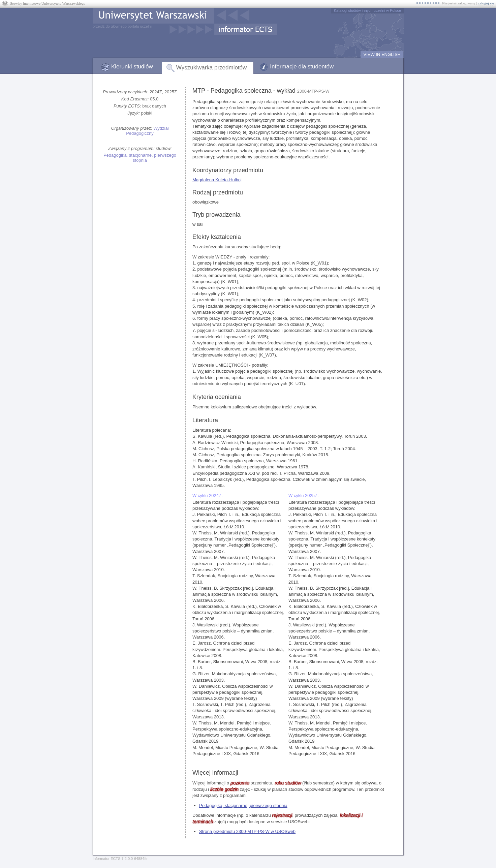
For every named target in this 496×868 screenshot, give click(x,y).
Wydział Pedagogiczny (147, 131)
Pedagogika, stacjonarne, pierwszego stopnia (140, 158)
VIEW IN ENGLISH (382, 54)
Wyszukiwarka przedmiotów (212, 68)
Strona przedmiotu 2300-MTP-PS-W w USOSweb (247, 831)
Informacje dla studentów (302, 67)
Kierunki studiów (132, 67)
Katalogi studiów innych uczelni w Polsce (367, 10)
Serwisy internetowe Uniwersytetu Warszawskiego (48, 3)
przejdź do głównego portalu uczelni (122, 26)
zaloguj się (486, 3)
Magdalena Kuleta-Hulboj (217, 180)
